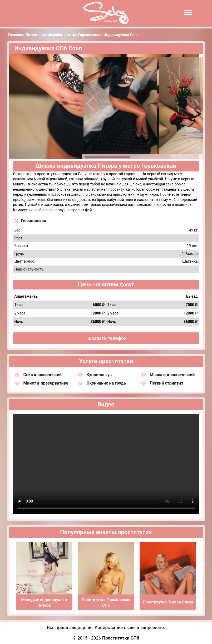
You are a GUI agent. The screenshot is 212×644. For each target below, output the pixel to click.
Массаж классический (172, 375)
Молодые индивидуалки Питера (44, 603)
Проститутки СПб (121, 638)
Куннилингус (99, 375)
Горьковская (34, 221)
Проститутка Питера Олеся (168, 602)
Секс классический (43, 375)
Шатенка (190, 261)
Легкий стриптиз (167, 383)
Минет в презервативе (46, 383)
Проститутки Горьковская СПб (106, 603)
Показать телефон (106, 338)
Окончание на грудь (106, 383)
